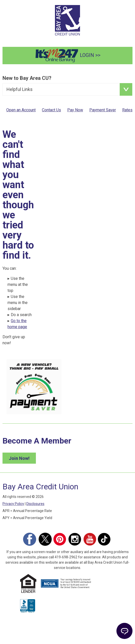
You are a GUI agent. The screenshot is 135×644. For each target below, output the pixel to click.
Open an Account (21, 110)
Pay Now (75, 110)
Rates (127, 110)
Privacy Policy (13, 504)
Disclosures (35, 504)
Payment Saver (103, 110)
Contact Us (51, 110)
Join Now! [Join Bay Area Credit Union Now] (19, 458)
